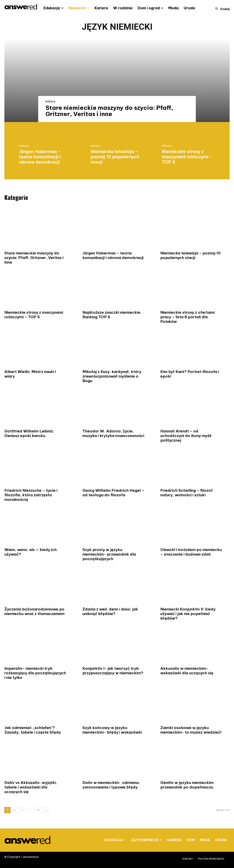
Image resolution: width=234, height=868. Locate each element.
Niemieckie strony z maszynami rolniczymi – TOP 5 (187, 157)
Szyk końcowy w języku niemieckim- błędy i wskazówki (112, 730)
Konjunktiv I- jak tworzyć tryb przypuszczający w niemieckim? (113, 671)
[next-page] (46, 810)
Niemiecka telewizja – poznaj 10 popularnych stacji (115, 157)
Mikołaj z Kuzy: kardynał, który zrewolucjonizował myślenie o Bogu (112, 376)
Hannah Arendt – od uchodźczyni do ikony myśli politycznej (186, 436)
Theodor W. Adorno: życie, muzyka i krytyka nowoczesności (113, 433)
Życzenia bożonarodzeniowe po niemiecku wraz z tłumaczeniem (34, 611)
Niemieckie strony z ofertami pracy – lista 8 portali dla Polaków (187, 317)
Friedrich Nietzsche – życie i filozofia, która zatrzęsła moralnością (31, 495)
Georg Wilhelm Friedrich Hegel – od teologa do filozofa (113, 493)
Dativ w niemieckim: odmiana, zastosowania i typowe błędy (111, 785)
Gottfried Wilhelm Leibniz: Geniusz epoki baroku (29, 433)
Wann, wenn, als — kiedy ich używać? (31, 552)
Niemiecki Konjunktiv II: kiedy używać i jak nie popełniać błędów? (188, 614)
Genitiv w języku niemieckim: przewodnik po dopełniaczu (187, 785)
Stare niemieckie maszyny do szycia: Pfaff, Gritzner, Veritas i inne (109, 111)
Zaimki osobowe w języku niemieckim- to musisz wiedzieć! (191, 730)
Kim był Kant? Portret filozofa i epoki (190, 374)
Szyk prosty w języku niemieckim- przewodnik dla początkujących (109, 554)
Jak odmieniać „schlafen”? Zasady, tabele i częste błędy (33, 730)
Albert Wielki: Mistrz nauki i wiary (30, 374)
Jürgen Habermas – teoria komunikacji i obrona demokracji (40, 157)
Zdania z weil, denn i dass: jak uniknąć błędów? (110, 611)
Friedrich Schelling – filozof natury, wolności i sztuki (186, 493)
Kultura (50, 101)
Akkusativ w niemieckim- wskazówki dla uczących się (187, 671)
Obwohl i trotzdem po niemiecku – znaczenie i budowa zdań (191, 552)
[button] (221, 9)
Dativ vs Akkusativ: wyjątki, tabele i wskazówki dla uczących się (31, 787)
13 (38, 810)
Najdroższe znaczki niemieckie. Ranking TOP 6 (112, 315)
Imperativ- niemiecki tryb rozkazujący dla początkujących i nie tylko (35, 673)
